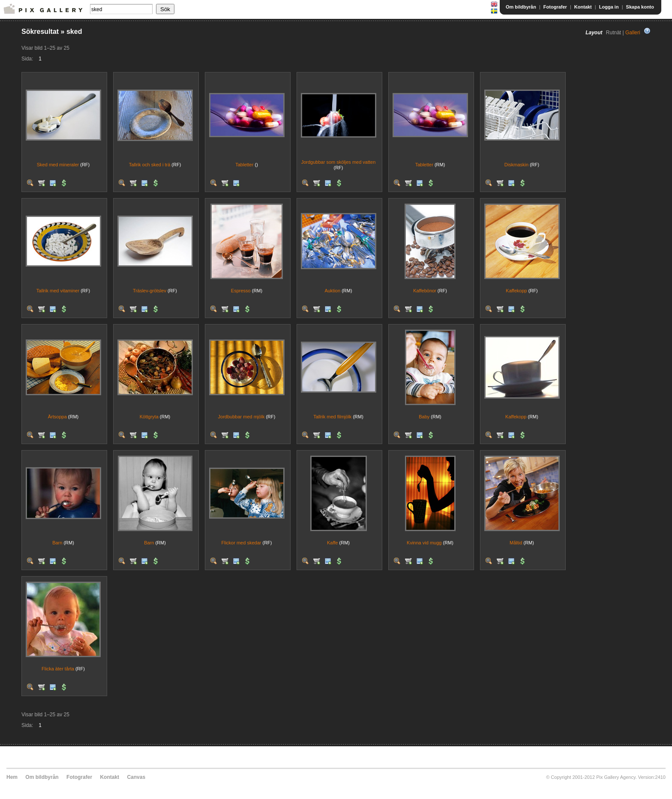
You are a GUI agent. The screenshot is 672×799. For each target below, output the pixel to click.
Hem (12, 777)
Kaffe (333, 543)
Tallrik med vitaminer (58, 291)
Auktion (332, 291)
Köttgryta (149, 417)
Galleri (633, 33)
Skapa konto (640, 7)
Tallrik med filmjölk (332, 417)
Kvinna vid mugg (424, 543)
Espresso (241, 291)
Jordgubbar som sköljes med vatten (339, 162)
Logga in (609, 7)
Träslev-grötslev (150, 291)
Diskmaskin (516, 165)
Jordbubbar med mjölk (241, 417)
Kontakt (583, 7)
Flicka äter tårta (58, 669)
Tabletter (244, 165)
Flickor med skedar (241, 543)
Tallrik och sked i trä (150, 165)
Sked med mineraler (58, 165)
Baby (424, 417)
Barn (57, 543)
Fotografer (555, 7)
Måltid (516, 543)
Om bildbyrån (521, 7)
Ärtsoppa (57, 417)
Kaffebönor (425, 291)
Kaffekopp (516, 291)
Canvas (136, 777)
